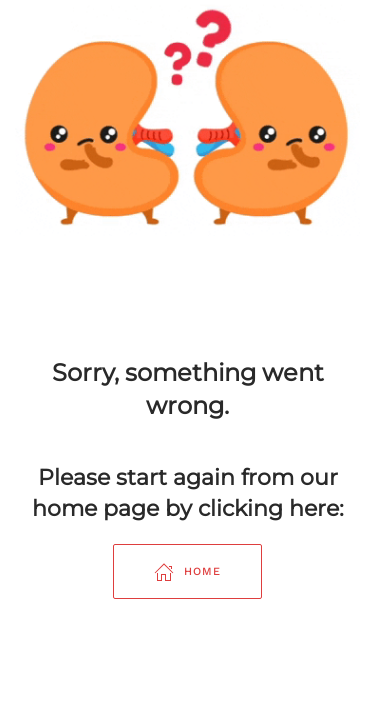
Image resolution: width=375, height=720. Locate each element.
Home (187, 572)
